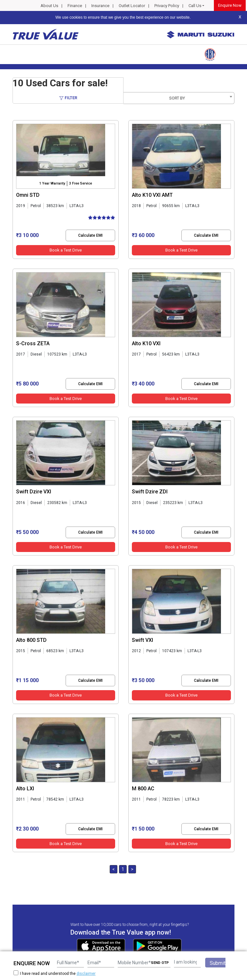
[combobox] (179, 98)
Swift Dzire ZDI (150, 492)
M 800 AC (143, 789)
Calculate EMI (90, 235)
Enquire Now (230, 5)
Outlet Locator (132, 6)
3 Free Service (81, 183)
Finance (75, 6)
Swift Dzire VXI (34, 492)
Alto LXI (25, 789)
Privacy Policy (167, 6)
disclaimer (86, 974)
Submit (218, 963)
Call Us (195, 6)
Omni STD (28, 195)
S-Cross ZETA (33, 343)
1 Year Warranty (52, 183)
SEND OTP (160, 963)
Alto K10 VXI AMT (152, 195)
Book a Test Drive (66, 250)
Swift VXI (142, 640)
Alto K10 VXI (146, 343)
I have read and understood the (55, 973)
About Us (49, 6)
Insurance (100, 6)
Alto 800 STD (31, 640)
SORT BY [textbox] (177, 98)
